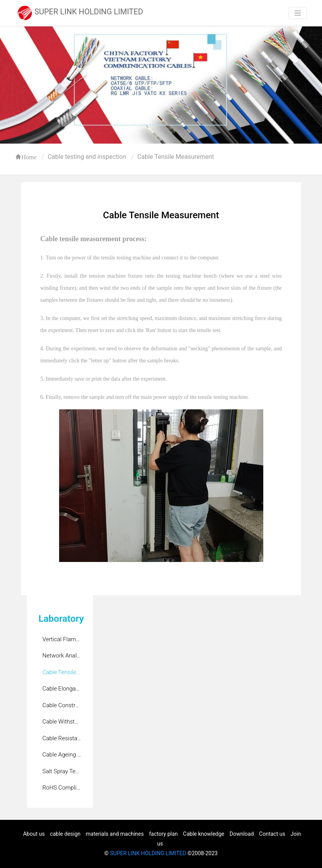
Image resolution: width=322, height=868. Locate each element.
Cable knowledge (204, 834)
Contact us (272, 834)
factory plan (163, 834)
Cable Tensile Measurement (176, 157)
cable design (65, 834)
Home (29, 157)
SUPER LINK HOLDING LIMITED (148, 853)
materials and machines (115, 834)
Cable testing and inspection (87, 157)
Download (241, 834)
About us (34, 834)
